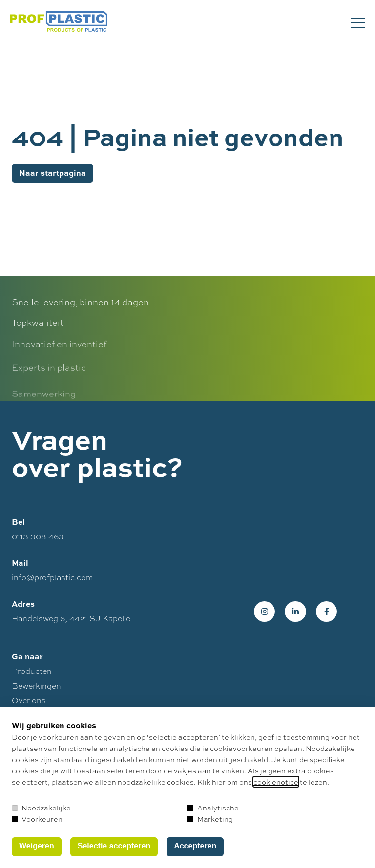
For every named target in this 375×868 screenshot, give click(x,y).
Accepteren (195, 846)
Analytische (213, 808)
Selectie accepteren (114, 846)
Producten (32, 674)
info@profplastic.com (52, 581)
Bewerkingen (36, 689)
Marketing (210, 819)
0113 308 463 (38, 540)
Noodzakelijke (41, 808)
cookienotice (276, 782)
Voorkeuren (37, 819)
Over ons (29, 703)
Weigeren (37, 846)
